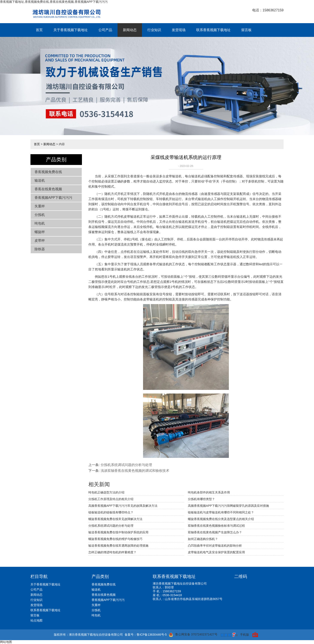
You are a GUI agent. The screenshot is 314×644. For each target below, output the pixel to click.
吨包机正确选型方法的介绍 (106, 492)
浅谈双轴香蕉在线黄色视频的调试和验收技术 (135, 471)
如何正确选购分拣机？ (203, 539)
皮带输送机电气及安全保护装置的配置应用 (216, 552)
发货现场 (179, 30)
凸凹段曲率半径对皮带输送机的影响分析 (215, 546)
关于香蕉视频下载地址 (71, 30)
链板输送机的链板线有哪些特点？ (111, 512)
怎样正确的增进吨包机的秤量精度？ (112, 552)
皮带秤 (40, 241)
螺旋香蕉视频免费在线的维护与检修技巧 (115, 539)
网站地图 (6, 642)
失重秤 (40, 206)
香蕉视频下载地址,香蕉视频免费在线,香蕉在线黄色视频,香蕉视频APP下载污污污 (54, 2)
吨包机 (40, 223)
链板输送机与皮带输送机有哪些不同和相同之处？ (221, 512)
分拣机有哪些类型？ (201, 499)
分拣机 (40, 215)
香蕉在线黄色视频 (48, 189)
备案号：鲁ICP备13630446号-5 (146, 635)
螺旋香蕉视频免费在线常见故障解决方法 (115, 519)
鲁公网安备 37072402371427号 (193, 635)
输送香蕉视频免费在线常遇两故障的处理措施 (118, 546)
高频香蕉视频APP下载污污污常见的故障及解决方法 (123, 506)
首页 (39, 30)
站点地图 (36, 620)
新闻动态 (130, 30)
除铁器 (40, 249)
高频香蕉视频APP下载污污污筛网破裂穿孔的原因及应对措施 (228, 506)
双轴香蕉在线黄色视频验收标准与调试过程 (216, 526)
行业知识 (154, 30)
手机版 (245, 635)
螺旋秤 (40, 232)
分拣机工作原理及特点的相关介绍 (111, 499)
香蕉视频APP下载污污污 (53, 198)
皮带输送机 (174, 176)
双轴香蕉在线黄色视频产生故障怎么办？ (215, 532)
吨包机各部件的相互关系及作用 (209, 492)
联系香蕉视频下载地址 (213, 30)
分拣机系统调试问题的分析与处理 (126, 465)
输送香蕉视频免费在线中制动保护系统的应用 (118, 532)
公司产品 (105, 30)
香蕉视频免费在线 (48, 172)
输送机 (40, 180)
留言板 (246, 30)
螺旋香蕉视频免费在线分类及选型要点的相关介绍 (221, 519)
